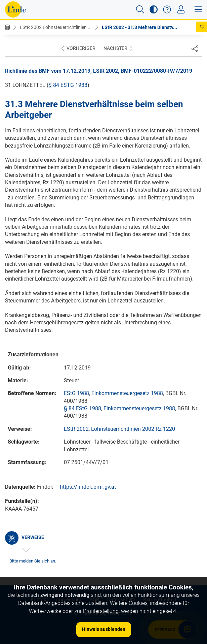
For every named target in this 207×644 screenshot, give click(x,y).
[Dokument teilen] (195, 49)
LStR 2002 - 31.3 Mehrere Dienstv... (139, 27)
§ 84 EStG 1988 (68, 85)
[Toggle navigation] (181, 9)
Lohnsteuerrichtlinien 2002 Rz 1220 (133, 429)
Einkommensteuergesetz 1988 (127, 393)
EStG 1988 (76, 393)
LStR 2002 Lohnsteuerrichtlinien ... (56, 27)
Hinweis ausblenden (104, 629)
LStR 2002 (76, 429)
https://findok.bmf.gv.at (88, 487)
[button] (140, 9)
